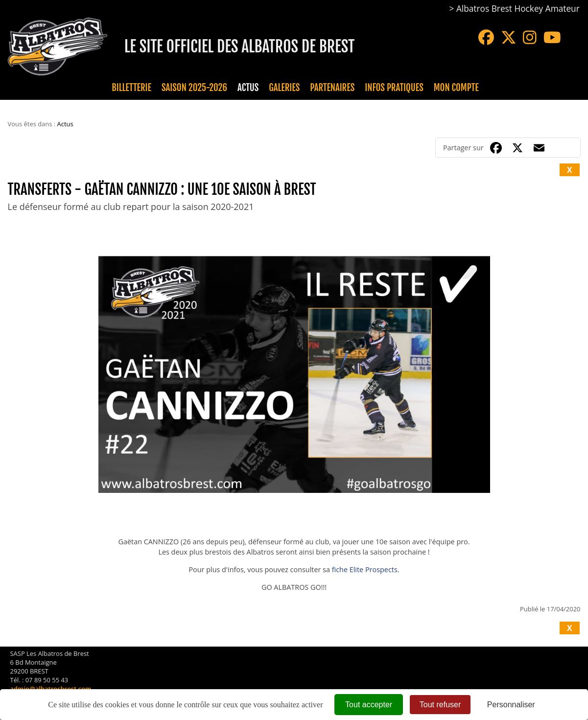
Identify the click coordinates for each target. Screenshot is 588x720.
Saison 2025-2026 (194, 88)
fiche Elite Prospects (365, 569)
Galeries (284, 88)
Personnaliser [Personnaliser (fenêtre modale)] (511, 705)
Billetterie (131, 88)
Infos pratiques (394, 88)
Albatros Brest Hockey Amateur (518, 9)
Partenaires (332, 88)
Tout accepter (369, 705)
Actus (248, 88)
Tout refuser (440, 705)
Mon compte (456, 88)
